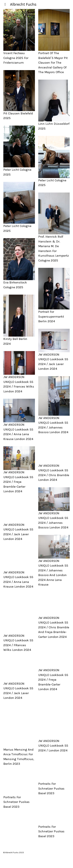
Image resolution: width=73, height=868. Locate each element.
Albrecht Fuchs (23, 4)
